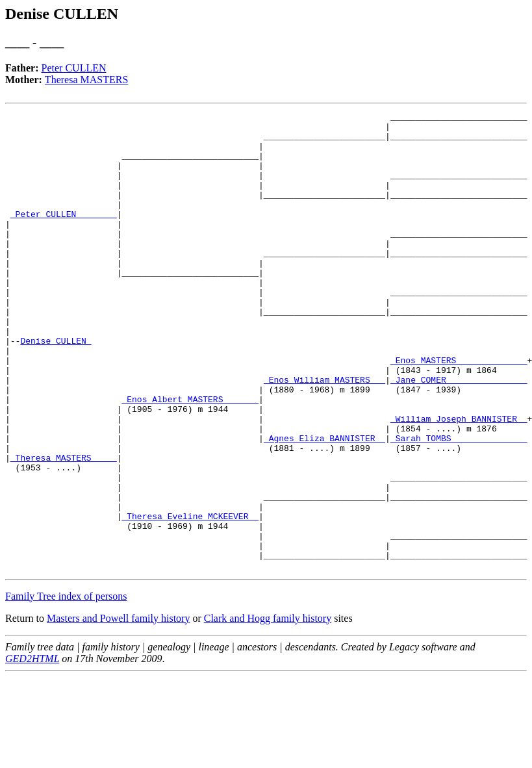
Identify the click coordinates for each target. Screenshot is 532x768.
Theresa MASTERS (86, 80)
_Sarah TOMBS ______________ (459, 504)
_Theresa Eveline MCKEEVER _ (190, 598)
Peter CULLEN (74, 68)
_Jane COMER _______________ (459, 434)
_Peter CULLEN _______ (64, 235)
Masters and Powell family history (118, 710)
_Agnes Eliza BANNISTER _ (324, 504)
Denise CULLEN (56, 387)
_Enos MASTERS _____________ (459, 411)
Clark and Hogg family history (268, 710)
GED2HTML (32, 750)
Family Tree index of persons (66, 688)
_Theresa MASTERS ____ (64, 528)
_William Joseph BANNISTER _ (459, 481)
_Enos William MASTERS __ (324, 434)
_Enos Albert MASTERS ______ (190, 457)
